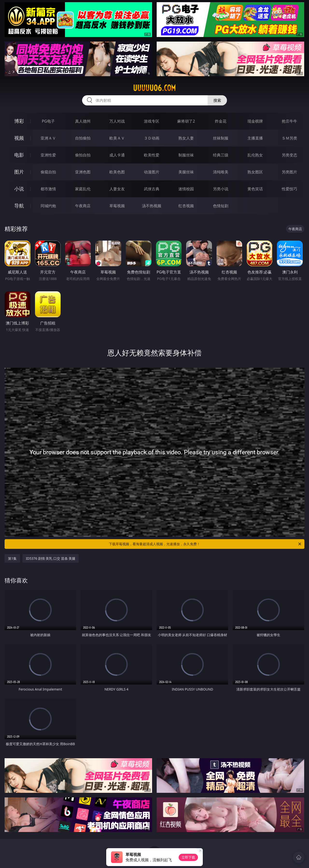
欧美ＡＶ (117, 138)
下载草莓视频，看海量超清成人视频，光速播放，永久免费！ (205, 544)
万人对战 (117, 121)
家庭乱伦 (83, 189)
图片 (19, 172)
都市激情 (48, 189)
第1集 (12, 558)
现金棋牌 (255, 121)
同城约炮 (48, 206)
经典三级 (221, 155)
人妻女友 (117, 189)
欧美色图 (117, 172)
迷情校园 (186, 189)
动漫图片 (152, 172)
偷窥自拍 (48, 172)
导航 (19, 206)
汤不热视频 (152, 206)
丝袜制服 (221, 138)
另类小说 (221, 189)
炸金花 (221, 121)
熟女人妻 (186, 138)
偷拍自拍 (83, 155)
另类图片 (289, 172)
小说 (19, 189)
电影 (19, 155)
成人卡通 (117, 155)
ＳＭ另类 (289, 138)
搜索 (217, 100)
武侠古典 (152, 189)
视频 (19, 138)
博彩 (19, 121)
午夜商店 (83, 206)
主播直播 (255, 138)
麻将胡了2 (186, 121)
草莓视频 (117, 206)
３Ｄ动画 (152, 138)
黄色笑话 (255, 189)
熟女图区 (255, 172)
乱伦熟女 (255, 155)
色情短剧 (221, 206)
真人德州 (83, 121)
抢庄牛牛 (289, 121)
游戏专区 (152, 121)
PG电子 (48, 121)
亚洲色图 (83, 172)
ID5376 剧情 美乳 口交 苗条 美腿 (51, 558)
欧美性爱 (152, 155)
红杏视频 (186, 206)
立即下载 (188, 857)
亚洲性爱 (48, 155)
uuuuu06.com (154, 88)
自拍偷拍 (83, 138)
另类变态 (289, 155)
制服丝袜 (186, 155)
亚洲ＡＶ (48, 138)
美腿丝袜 (186, 172)
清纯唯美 (221, 172)
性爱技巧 (289, 189)
